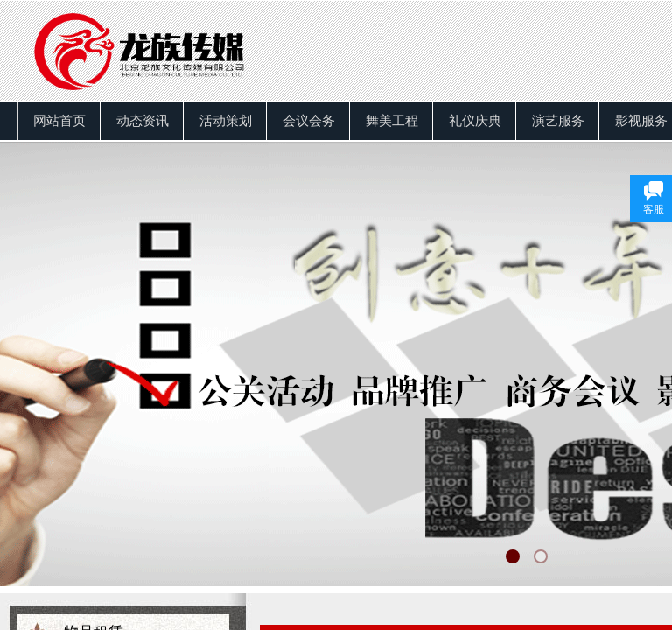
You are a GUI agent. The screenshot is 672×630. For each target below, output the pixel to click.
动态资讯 (143, 121)
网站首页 (59, 121)
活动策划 (226, 121)
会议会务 (309, 121)
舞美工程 (392, 121)
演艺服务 (558, 121)
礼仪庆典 (475, 121)
